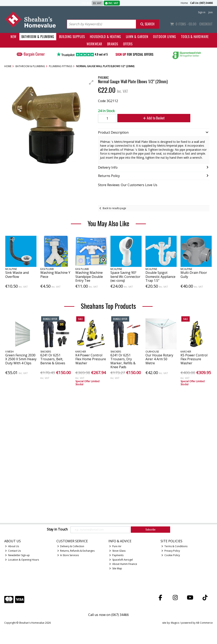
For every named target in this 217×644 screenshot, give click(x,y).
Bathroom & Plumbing (38, 37)
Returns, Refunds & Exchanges (76, 551)
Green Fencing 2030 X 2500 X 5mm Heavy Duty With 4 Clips (21, 359)
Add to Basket (151, 118)
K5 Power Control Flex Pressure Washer (194, 359)
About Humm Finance (123, 564)
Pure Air (115, 546)
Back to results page (114, 208)
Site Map (116, 568)
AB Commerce (204, 623)
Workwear (94, 44)
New (13, 37)
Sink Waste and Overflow (17, 275)
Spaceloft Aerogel (121, 560)
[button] (91, 82)
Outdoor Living (165, 37)
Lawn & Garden (137, 37)
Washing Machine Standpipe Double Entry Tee (89, 276)
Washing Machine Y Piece (55, 275)
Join (211, 12)
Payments (116, 555)
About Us (12, 546)
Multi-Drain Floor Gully (194, 275)
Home (184, 3)
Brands (113, 44)
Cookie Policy (171, 555)
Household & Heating (105, 37)
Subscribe (150, 529)
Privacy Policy (171, 551)
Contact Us (13, 551)
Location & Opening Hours (22, 560)
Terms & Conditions (174, 546)
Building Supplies (72, 37)
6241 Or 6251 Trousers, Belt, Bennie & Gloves (53, 359)
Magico (175, 623)
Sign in (202, 12)
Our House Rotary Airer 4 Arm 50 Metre (159, 359)
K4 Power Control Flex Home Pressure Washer (91, 359)
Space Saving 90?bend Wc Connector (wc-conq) (125, 276)
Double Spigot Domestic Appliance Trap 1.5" (160, 276)
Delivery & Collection (71, 546)
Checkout (206, 24)
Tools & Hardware (195, 37)
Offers (128, 44)
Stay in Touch (57, 529)
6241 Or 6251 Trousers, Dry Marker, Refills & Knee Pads (123, 361)
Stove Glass (117, 551)
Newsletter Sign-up (17, 555)
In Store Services (68, 555)
